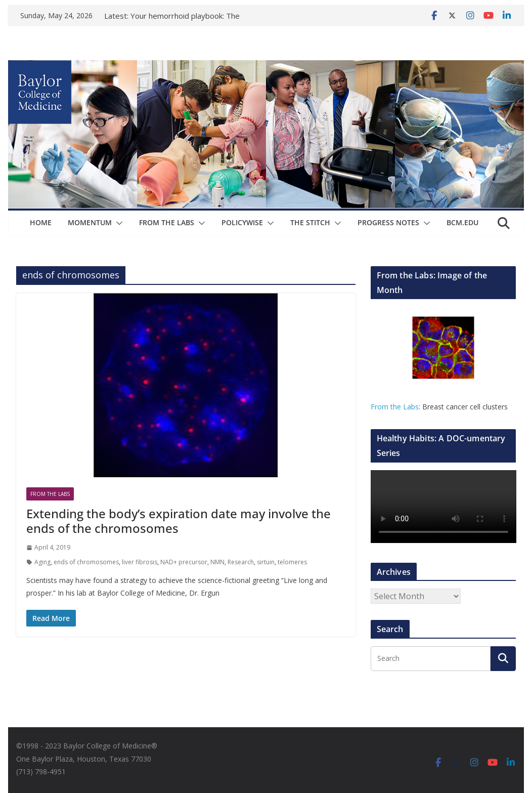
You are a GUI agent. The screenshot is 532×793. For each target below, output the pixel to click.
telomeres (292, 562)
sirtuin (266, 562)
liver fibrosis (140, 562)
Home (41, 222)
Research (241, 562)
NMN (217, 562)
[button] (117, 223)
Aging (42, 562)
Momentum (90, 222)
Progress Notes (388, 222)
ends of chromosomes (86, 562)
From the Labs (395, 407)
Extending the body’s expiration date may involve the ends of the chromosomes (179, 521)
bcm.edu (462, 222)
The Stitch (310, 222)
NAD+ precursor (184, 562)
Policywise (242, 222)
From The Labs (167, 222)
